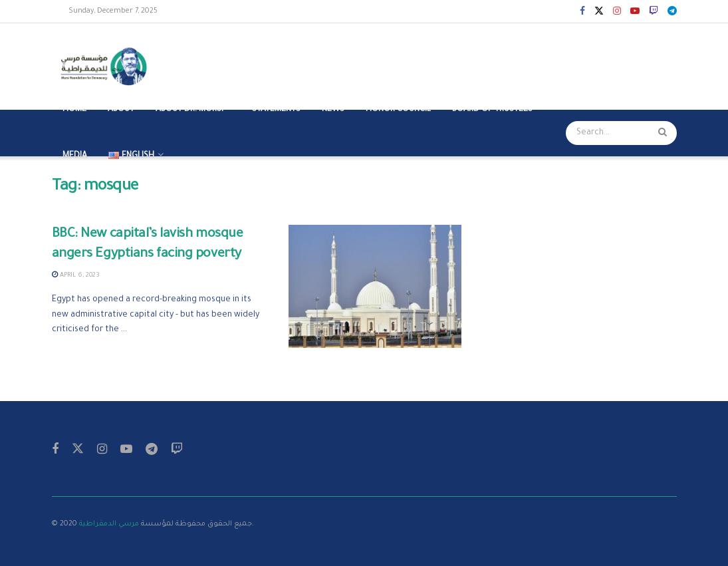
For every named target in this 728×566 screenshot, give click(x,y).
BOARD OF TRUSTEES (492, 110)
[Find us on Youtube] (126, 450)
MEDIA (75, 156)
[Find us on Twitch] (177, 450)
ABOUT (121, 110)
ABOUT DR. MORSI (189, 110)
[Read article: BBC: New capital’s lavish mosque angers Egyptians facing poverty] (375, 287)
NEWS (333, 110)
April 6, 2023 (76, 276)
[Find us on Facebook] (55, 450)
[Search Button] (664, 133)
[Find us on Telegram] (152, 450)
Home (74, 110)
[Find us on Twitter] (78, 450)
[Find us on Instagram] (102, 450)
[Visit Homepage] (107, 67)
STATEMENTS (276, 110)
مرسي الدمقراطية (109, 524)
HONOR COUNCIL (398, 110)
